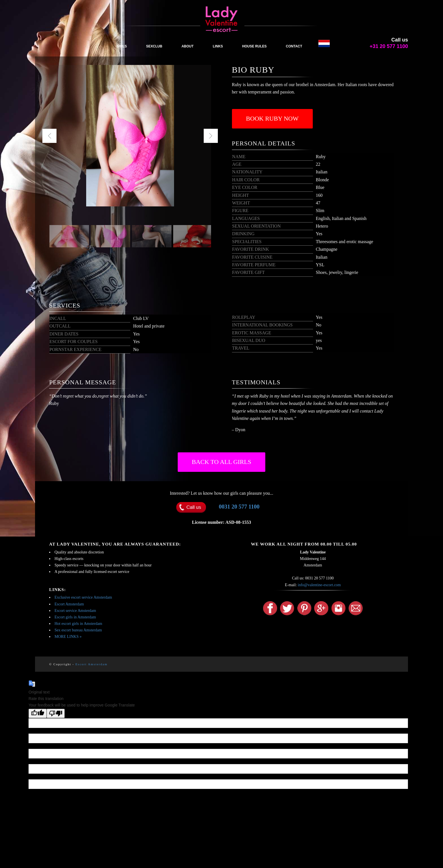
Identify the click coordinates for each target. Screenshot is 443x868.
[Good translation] (38, 713)
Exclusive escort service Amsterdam (83, 597)
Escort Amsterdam (69, 604)
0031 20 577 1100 (239, 507)
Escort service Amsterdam (75, 611)
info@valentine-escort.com (319, 585)
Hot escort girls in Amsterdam (78, 624)
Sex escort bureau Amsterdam (78, 630)
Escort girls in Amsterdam (75, 617)
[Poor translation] (56, 713)
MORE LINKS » (68, 637)
